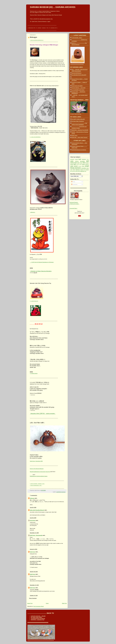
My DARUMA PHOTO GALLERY (79, 75)
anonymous (33, 520)
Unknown (32, 498)
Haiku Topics (75, 135)
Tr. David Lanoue (34, 373)
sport (88, 168)
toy (71, 171)
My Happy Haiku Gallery (36, 617)
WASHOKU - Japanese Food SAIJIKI (80, 130)
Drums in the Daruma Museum (37, 469)
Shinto (83, 166)
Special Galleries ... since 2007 (79, 88)
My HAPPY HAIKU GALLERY (78, 119)
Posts (73, 182)
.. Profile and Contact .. (74, 204)
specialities (84, 168)
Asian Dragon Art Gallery (77, 86)
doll (87, 161)
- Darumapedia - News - (77, 38)
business (84, 159)
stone (71, 170)
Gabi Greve (33, 552)
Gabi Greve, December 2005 (36, 461)
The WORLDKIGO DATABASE (38, 618)
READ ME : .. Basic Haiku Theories (80, 137)
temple (87, 170)
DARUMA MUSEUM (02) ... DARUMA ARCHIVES (53, 7)
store (74, 170)
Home (47, 603)
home (81, 163)
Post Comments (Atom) (39, 606)
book (80, 159)
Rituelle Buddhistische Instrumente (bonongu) (40, 472)
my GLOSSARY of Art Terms (78, 90)
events (72, 163)
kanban (72, 164)
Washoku (74, 171)
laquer (81, 164)
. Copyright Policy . (73, 208)
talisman (82, 170)
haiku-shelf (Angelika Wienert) (37, 510)
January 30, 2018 (34, 572)
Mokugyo (33, 37)
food (75, 163)
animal (76, 159)
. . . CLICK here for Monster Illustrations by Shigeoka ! (42, 262)
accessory (72, 159)
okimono (87, 164)
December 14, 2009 (34, 533)
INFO (84, 163)
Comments (74, 184)
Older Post (64, 603)
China (88, 159)
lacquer (78, 164)
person (76, 166)
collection (77, 161)
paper (72, 166)
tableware (78, 170)
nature (83, 164)
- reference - (33, 212)
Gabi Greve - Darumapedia (36, 535)
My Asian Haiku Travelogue (78, 121)
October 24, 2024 (34, 595)
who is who (78, 171)
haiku (78, 163)
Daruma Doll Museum (77, 73)
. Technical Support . (74, 202)
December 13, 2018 (34, 585)
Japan (87, 163)
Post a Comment (33, 598)
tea (85, 170)
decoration (82, 161)
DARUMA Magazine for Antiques (79, 150)
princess (80, 166)
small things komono (61, 492)
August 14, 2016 (34, 549)
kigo (75, 164)
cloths (72, 161)
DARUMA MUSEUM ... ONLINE (38, 616)
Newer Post (30, 603)
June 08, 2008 (33, 507)
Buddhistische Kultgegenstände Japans (39, 476)
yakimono (82, 171)
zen (85, 171)
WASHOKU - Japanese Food (38, 620)
